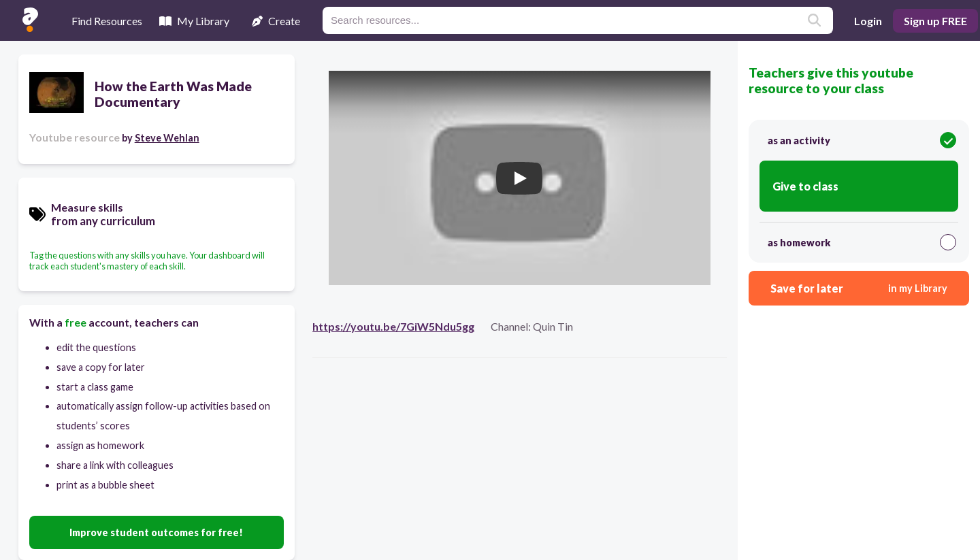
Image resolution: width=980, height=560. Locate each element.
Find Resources (107, 21)
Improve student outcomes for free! (156, 532)
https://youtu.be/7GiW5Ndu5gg (393, 326)
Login (868, 21)
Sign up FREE (935, 21)
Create (276, 21)
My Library (194, 21)
